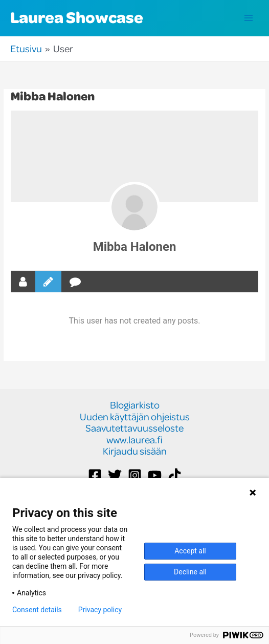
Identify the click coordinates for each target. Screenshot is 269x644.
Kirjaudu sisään (135, 451)
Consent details (37, 610)
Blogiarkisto (135, 405)
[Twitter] (115, 475)
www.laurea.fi (134, 440)
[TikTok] (175, 475)
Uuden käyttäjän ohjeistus (135, 417)
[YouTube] (155, 475)
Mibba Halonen (135, 247)
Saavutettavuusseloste (134, 428)
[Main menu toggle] (249, 18)
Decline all (190, 572)
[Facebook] (95, 475)
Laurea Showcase (77, 17)
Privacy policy (100, 610)
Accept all (190, 551)
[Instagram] (135, 475)
